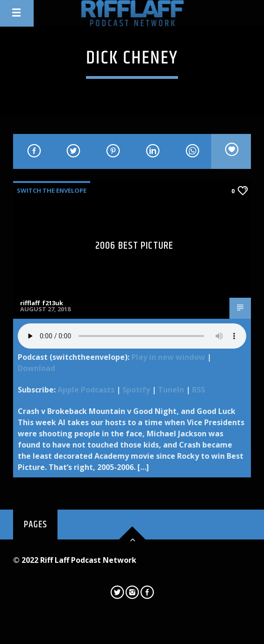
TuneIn (171, 390)
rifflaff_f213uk (42, 303)
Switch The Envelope (52, 190)
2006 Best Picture (134, 246)
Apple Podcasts (86, 390)
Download (36, 368)
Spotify (136, 390)
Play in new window (168, 357)
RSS (199, 390)
